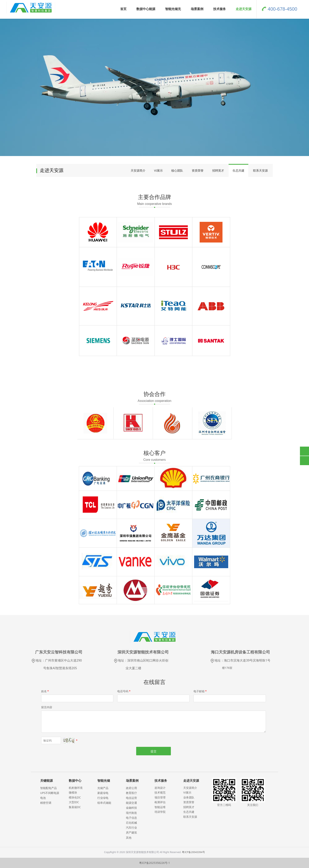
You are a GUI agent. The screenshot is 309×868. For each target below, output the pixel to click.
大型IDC (74, 802)
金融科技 (131, 808)
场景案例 (197, 9)
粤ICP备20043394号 (193, 852)
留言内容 (47, 707)
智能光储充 (173, 9)
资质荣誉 (198, 170)
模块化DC (75, 797)
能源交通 (131, 803)
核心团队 (177, 170)
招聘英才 (218, 170)
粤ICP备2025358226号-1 (155, 863)
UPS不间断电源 (50, 793)
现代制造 (131, 813)
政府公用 (131, 788)
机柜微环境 (76, 788)
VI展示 (158, 170)
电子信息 (131, 818)
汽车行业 (131, 828)
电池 (43, 798)
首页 (123, 9)
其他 (129, 838)
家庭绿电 (103, 793)
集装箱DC (75, 807)
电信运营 (131, 798)
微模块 (73, 792)
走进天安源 (244, 9)
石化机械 (131, 823)
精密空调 (46, 803)
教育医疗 (131, 793)
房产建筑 (131, 832)
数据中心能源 (146, 9)
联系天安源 (260, 170)
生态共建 (238, 170)
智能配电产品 (48, 788)
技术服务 (220, 9)
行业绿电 (103, 798)
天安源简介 (138, 170)
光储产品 (103, 788)
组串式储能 (104, 803)
